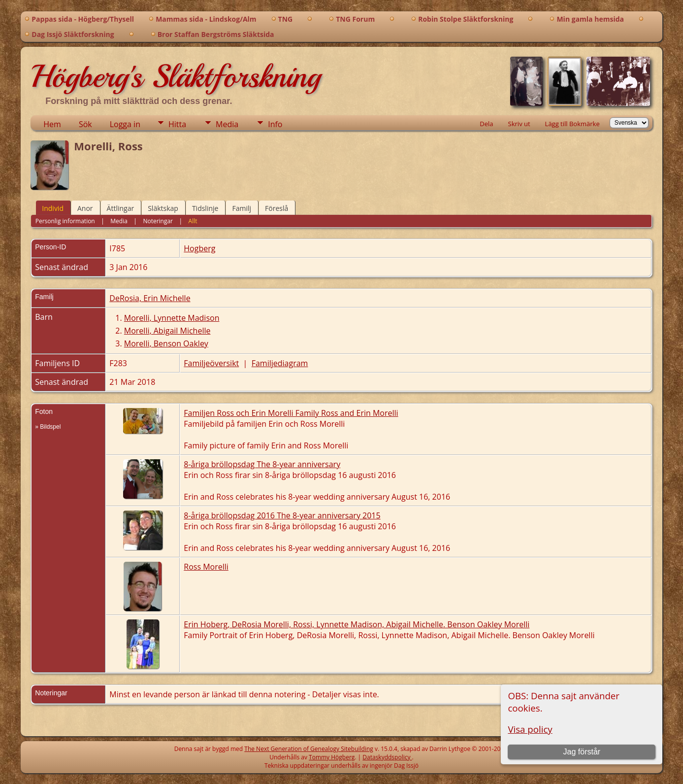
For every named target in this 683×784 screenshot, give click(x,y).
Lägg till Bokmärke (572, 124)
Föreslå (276, 208)
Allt (193, 221)
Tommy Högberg (332, 757)
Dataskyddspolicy (387, 757)
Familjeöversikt (211, 363)
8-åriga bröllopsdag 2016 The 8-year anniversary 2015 (282, 515)
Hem (52, 124)
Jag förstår (582, 752)
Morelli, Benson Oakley (166, 343)
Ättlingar (121, 208)
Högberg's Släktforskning (176, 76)
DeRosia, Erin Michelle (150, 298)
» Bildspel (48, 427)
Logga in (125, 124)
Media (227, 124)
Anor (85, 208)
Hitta (177, 124)
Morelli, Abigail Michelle (167, 331)
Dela (486, 124)
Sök (85, 124)
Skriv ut (519, 124)
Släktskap (163, 208)
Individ (53, 208)
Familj (242, 208)
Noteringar (158, 221)
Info (275, 124)
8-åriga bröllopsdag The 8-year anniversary (262, 464)
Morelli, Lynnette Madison (172, 318)
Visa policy (530, 729)
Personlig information (65, 221)
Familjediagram (280, 363)
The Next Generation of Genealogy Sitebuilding (309, 749)
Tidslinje (205, 208)
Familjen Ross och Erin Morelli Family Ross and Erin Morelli (291, 413)
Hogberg (199, 248)
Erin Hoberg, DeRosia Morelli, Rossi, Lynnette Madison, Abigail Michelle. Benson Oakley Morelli (357, 624)
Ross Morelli (206, 567)
